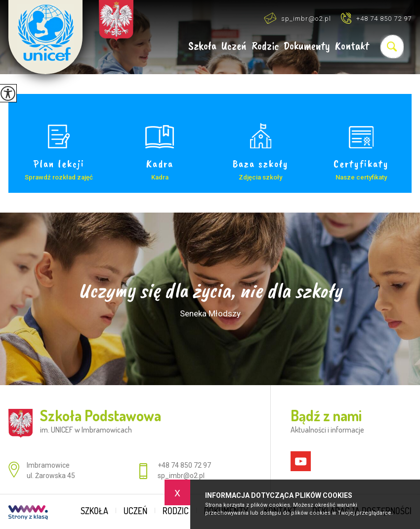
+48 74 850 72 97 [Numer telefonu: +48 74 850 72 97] (184, 465)
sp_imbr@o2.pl (297, 18)
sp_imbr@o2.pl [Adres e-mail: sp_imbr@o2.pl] (181, 476)
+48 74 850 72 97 (376, 18)
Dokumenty (307, 46)
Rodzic (265, 46)
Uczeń (234, 46)
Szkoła (202, 46)
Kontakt (352, 46)
